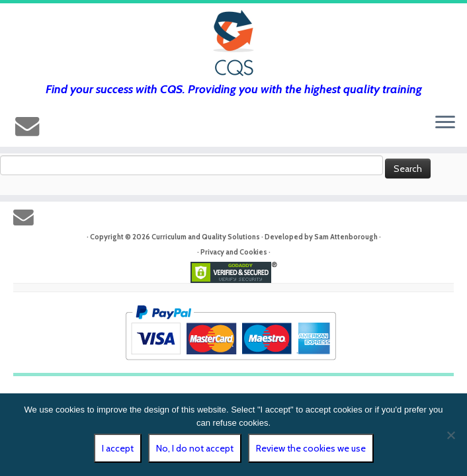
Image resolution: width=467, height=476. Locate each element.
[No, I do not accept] (450, 435)
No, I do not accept (195, 448)
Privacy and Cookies (234, 252)
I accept (118, 448)
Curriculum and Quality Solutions (206, 237)
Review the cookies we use (311, 448)
